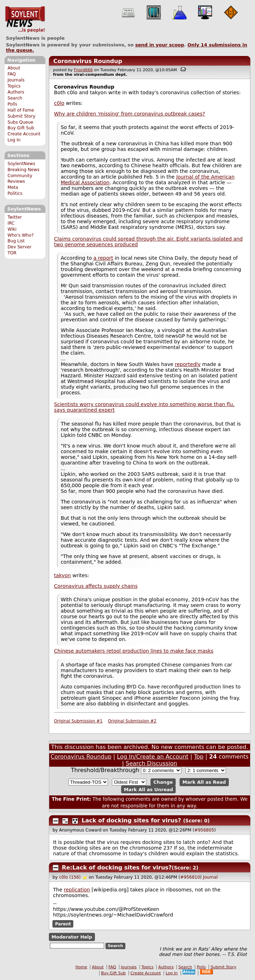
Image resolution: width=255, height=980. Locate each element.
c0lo (59, 103)
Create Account (24, 134)
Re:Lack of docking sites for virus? (117, 868)
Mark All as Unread (149, 790)
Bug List (16, 241)
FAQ (12, 74)
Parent (63, 924)
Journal (210, 877)
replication (77, 890)
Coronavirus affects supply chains (96, 586)
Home (81, 967)
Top (199, 757)
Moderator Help (72, 937)
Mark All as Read (204, 782)
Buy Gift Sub (21, 128)
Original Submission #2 (132, 721)
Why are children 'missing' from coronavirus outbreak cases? (130, 114)
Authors (16, 92)
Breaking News (23, 170)
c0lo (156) (70, 877)
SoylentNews (25, 19)
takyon (63, 575)
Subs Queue (20, 122)
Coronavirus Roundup (87, 61)
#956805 (204, 830)
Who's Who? (21, 235)
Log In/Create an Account (153, 757)
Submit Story (21, 116)
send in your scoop (160, 45)
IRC (11, 223)
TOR (12, 253)
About (14, 68)
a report (103, 258)
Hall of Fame (21, 110)
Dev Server (19, 247)
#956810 (190, 877)
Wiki (12, 229)
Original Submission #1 (78, 721)
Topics (14, 86)
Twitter (15, 217)
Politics (15, 193)
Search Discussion (151, 763)
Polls (12, 104)
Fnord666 (83, 70)
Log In (14, 140)
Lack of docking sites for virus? (132, 820)
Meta (13, 187)
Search (15, 98)
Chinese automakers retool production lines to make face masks (134, 651)
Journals (16, 80)
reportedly (188, 364)
